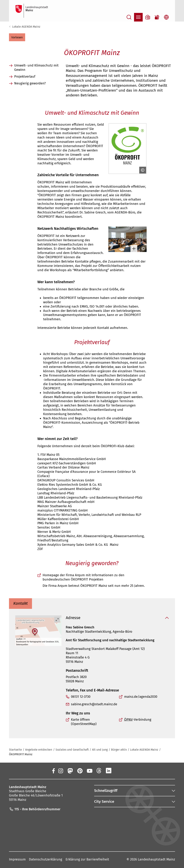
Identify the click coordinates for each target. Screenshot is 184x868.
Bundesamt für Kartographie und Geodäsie (35, 642)
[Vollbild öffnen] (57, 620)
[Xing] (118, 771)
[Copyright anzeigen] (142, 170)
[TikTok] (128, 771)
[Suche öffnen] (129, 17)
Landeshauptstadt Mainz (156, 859)
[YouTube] (89, 771)
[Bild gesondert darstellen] (133, 249)
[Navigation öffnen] (138, 17)
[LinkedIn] (109, 771)
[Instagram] (60, 771)
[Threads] (99, 771)
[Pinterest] (80, 771)
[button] (17, 37)
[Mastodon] (70, 771)
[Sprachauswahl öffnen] (166, 17)
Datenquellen (22, 645)
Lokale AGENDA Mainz (26, 27)
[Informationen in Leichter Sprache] (148, 17)
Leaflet (19, 639)
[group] (38, 631)
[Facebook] (53, 771)
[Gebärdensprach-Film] (157, 17)
